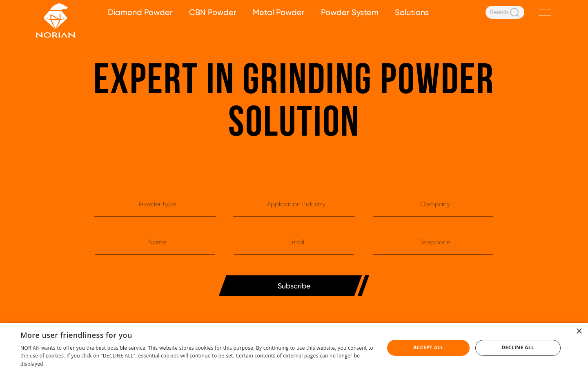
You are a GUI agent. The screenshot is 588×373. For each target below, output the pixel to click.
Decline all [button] (518, 347)
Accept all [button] (428, 347)
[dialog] (294, 348)
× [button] (579, 332)
